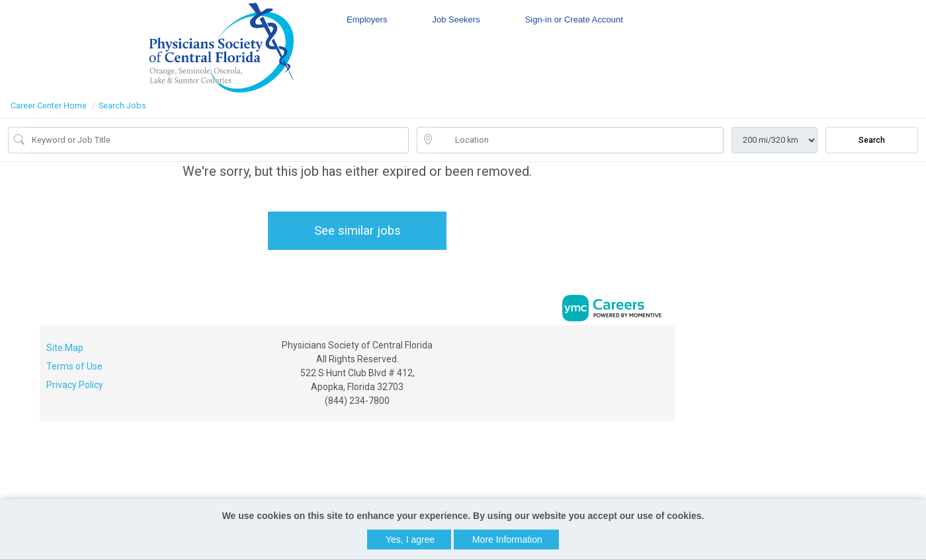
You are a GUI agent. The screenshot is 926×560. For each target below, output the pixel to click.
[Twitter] (663, 350)
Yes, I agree (410, 540)
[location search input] (579, 140)
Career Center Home (49, 105)
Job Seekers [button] (456, 20)
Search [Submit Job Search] (872, 140)
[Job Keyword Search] (218, 140)
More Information (507, 540)
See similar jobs (358, 230)
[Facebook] (636, 350)
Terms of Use (74, 366)
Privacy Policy (75, 385)
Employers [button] (367, 20)
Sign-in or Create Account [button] (574, 20)
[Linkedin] (649, 350)
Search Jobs (122, 105)
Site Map (65, 348)
